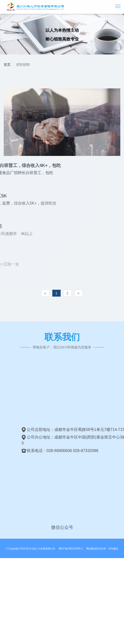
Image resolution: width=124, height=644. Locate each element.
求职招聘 (22, 65)
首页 (7, 65)
